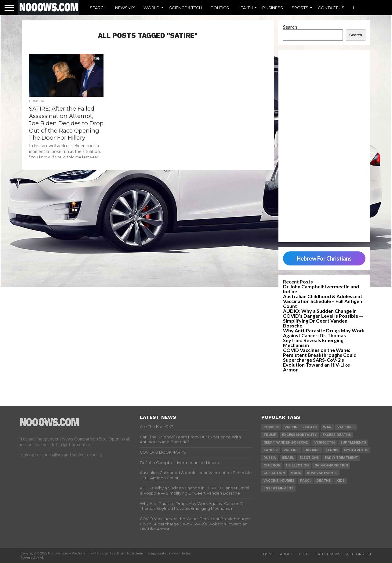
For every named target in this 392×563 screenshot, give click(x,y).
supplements (353, 442)
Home (269, 554)
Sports (300, 8)
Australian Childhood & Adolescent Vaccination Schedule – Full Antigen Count (323, 301)
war (327, 427)
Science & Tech (186, 8)
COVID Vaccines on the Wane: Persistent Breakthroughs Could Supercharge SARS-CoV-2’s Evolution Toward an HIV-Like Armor (320, 360)
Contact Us (331, 8)
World (152, 8)
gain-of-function (331, 465)
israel (288, 458)
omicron (272, 465)
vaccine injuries (279, 481)
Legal (304, 554)
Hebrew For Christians (324, 258)
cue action (274, 473)
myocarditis (356, 450)
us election (297, 465)
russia (270, 458)
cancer (271, 450)
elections (309, 458)
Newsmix (125, 8)
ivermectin (324, 442)
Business (273, 8)
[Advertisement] (324, 146)
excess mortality (299, 435)
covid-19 (271, 427)
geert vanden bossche (286, 442)
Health (245, 8)
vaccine (291, 450)
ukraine (312, 450)
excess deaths (337, 435)
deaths (323, 481)
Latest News (328, 554)
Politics (220, 8)
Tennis (332, 450)
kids (341, 481)
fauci (305, 481)
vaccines (346, 427)
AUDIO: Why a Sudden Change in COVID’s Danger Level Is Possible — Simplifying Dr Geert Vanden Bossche (323, 318)
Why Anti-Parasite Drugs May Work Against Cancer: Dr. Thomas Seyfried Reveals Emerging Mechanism (324, 338)
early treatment (341, 458)
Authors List (359, 554)
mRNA (296, 473)
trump (270, 435)
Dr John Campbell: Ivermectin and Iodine (321, 289)
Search (98, 8)
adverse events (322, 473)
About (286, 554)
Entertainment (278, 488)
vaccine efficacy (301, 427)
